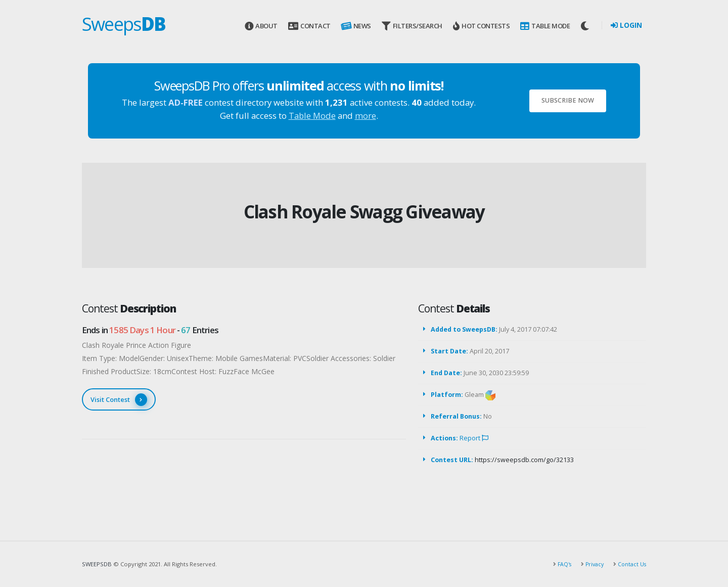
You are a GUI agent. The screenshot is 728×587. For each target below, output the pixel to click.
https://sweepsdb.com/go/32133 (524, 460)
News (356, 26)
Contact (309, 26)
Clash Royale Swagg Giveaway (364, 212)
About (261, 26)
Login (626, 25)
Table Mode (545, 26)
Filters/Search (412, 26)
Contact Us (631, 564)
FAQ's (561, 564)
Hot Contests (481, 26)
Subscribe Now (568, 100)
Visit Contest (119, 400)
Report (474, 438)
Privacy (592, 564)
